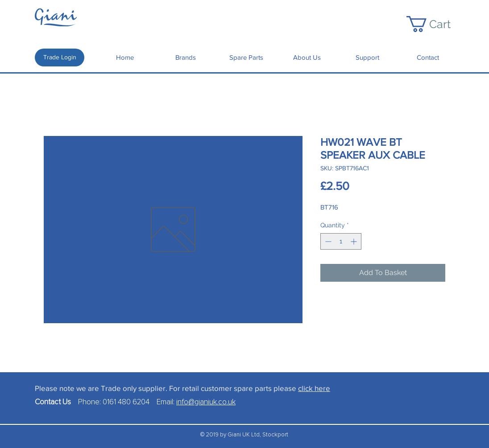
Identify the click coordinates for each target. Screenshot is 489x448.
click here (314, 388)
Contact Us (56, 402)
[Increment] (354, 241)
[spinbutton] (341, 241)
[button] (437, 24)
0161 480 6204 (126, 402)
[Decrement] (327, 241)
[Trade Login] (60, 58)
